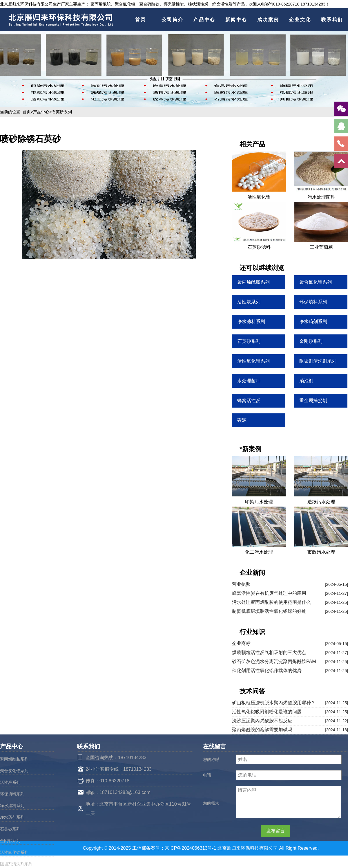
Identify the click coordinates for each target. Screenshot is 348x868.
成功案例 (268, 20)
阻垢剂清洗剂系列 (16, 864)
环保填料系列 (12, 794)
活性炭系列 (10, 782)
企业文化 (300, 20)
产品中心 (204, 20)
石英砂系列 (62, 112)
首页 (141, 20)
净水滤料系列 (12, 806)
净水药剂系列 (12, 817)
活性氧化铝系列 (14, 852)
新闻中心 (236, 20)
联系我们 (332, 20)
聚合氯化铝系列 (14, 771)
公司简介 (173, 20)
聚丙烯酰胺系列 (14, 759)
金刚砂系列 (10, 841)
